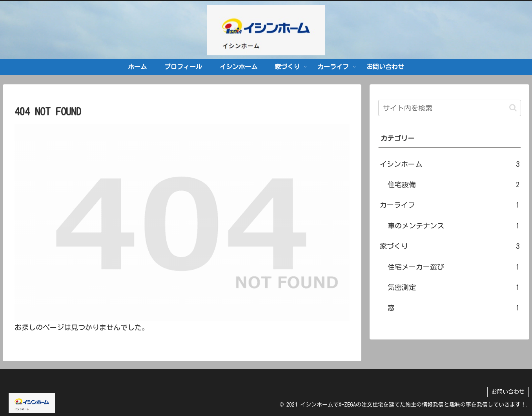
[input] (450, 108)
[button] (513, 108)
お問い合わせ (508, 392)
